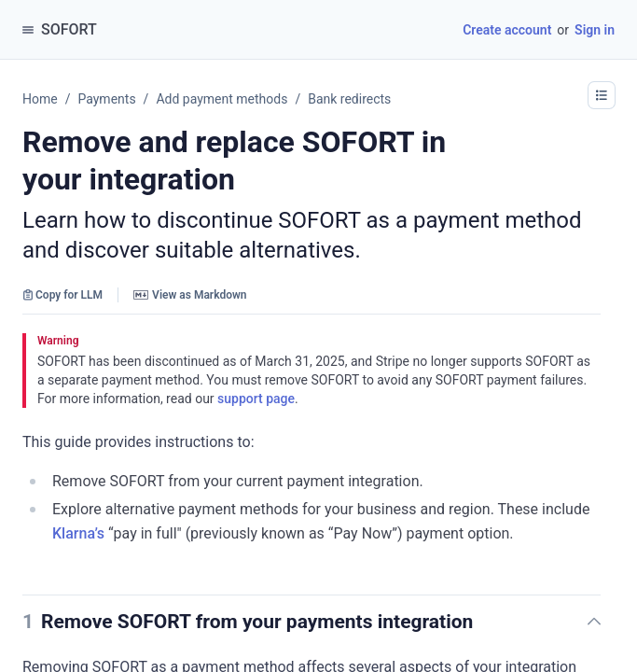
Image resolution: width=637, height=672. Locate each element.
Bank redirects (349, 99)
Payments (106, 99)
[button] (490, 622)
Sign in (595, 30)
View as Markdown (190, 295)
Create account (507, 30)
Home (40, 99)
